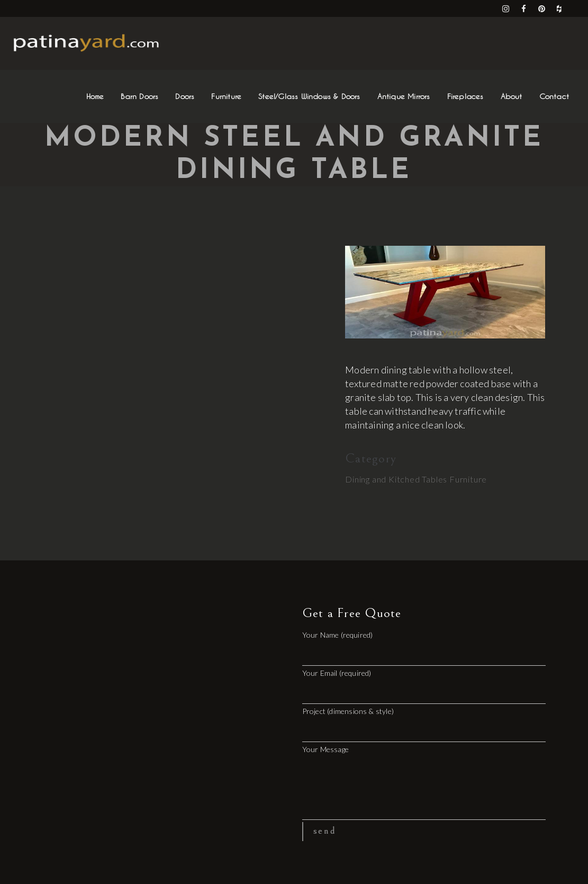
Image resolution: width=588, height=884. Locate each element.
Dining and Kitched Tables (396, 479)
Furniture (468, 479)
